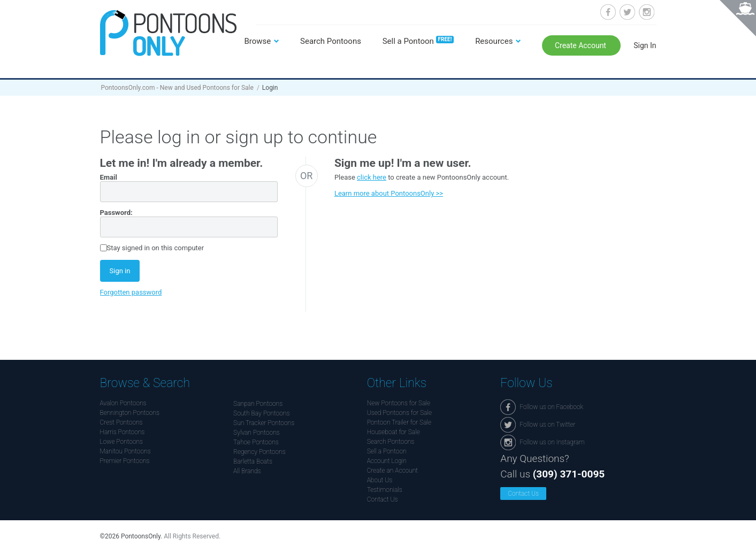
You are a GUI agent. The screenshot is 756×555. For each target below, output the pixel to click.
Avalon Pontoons (123, 403)
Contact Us (383, 499)
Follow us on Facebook (608, 12)
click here (372, 177)
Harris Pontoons (123, 432)
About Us (380, 480)
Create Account (582, 45)
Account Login (387, 461)
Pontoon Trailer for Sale (399, 422)
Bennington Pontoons (130, 413)
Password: (116, 213)
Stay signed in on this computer (156, 248)
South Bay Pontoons (261, 413)
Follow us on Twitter (627, 12)
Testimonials (385, 490)
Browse (258, 41)
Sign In (645, 45)
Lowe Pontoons (122, 442)
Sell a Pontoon (418, 41)
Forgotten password (131, 292)
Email (109, 177)
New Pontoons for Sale (399, 403)
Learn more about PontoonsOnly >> (389, 193)
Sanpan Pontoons (258, 404)
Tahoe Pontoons (256, 442)
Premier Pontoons (125, 461)
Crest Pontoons (121, 422)
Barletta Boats (253, 461)
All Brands (247, 471)
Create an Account (392, 471)
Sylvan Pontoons (256, 433)
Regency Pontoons (259, 452)
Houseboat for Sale (394, 432)
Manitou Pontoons (125, 451)
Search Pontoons (331, 41)
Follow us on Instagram (647, 12)
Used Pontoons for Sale (399, 413)
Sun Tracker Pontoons (264, 423)
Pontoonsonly (168, 33)
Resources (494, 41)
